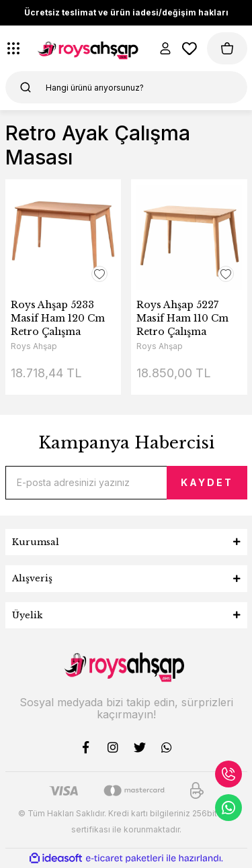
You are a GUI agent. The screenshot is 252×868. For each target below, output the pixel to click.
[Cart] (227, 48)
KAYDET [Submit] (207, 482)
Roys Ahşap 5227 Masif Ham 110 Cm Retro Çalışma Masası (182, 319)
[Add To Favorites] (99, 274)
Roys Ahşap (34, 346)
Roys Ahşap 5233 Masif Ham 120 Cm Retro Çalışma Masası (58, 319)
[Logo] (90, 49)
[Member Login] (165, 48)
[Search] (126, 87)
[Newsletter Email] (126, 483)
